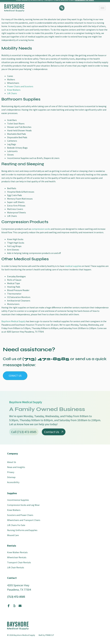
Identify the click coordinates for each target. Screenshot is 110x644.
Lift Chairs (12, 93)
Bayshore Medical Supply (13, 321)
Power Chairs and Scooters (20, 86)
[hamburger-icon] (102, 5)
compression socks (41, 229)
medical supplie (73, 266)
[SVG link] (14, 5)
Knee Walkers (14, 90)
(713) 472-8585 (16, 597)
